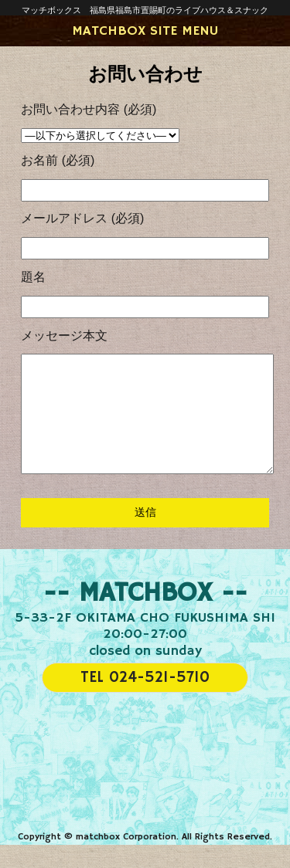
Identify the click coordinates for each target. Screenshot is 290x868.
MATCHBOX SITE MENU (145, 31)
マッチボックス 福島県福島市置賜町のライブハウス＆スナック (145, 10)
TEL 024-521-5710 (145, 701)
